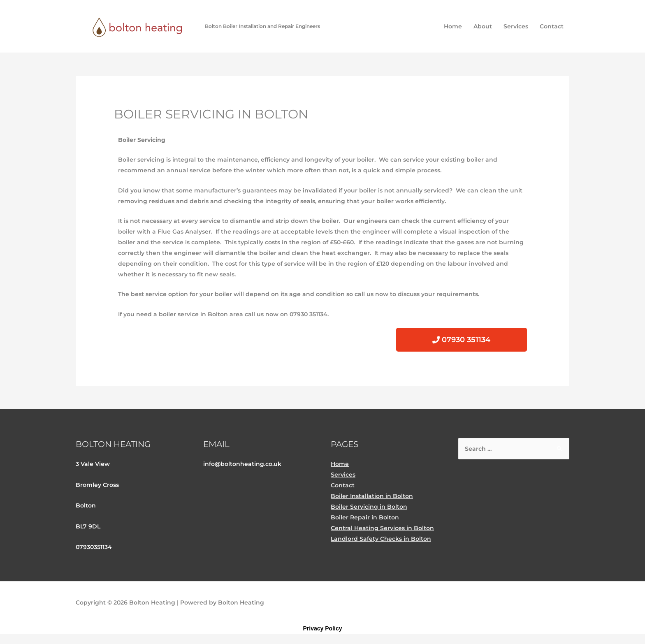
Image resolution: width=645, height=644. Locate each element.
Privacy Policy (323, 628)
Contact (552, 26)
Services (516, 26)
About (483, 26)
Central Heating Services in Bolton (382, 528)
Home (453, 26)
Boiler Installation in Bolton (372, 496)
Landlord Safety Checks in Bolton (381, 539)
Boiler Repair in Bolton (365, 517)
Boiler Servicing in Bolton (369, 507)
